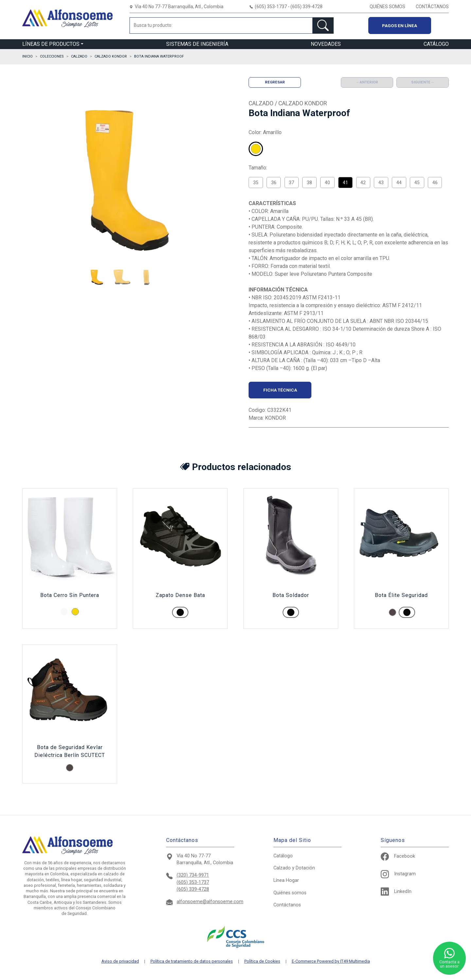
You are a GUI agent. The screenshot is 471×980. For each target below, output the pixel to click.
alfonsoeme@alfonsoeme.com (210, 902)
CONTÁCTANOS (432, 7)
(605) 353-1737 (193, 882)
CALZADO (79, 56)
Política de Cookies (262, 962)
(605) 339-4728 (193, 889)
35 (256, 183)
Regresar (275, 82)
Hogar (286, 880)
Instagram (398, 874)
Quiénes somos (290, 893)
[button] (96, 277)
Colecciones (52, 56)
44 (399, 183)
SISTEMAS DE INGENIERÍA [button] (197, 44)
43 (381, 183)
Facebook (398, 856)
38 (309, 183)
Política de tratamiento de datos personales (192, 962)
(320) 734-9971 (193, 875)
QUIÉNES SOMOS (387, 7)
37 (291, 183)
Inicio (27, 56)
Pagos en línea (400, 26)
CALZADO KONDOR (111, 56)
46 (435, 183)
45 (417, 183)
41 (345, 183)
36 (274, 183)
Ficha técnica (280, 390)
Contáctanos (287, 905)
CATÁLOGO (436, 44)
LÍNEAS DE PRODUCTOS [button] (51, 44)
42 (363, 183)
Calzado (294, 868)
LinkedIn (396, 892)
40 (327, 183)
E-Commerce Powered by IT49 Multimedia (331, 962)
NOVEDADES (326, 44)
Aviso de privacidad (120, 962)
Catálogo (283, 856)
